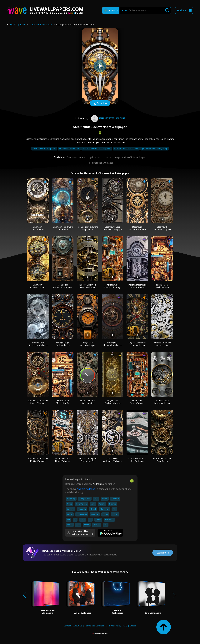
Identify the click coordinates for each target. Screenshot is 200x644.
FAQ (125, 626)
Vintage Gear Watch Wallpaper (88, 344)
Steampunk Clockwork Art (38, 228)
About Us (78, 626)
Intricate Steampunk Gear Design (162, 460)
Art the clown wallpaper (69, 149)
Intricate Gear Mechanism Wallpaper (38, 344)
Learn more (163, 553)
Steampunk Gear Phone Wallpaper (63, 460)
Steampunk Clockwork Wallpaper (137, 228)
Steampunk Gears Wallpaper (137, 402)
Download (100, 104)
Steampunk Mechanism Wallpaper (63, 286)
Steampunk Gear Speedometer (88, 402)
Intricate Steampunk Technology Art (88, 460)
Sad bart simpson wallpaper (126, 149)
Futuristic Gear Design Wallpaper (162, 402)
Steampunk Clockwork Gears (38, 286)
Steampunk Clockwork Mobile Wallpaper (38, 460)
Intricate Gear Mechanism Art (162, 286)
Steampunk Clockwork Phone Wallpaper (38, 402)
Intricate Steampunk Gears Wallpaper (137, 286)
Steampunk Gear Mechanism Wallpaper (112, 228)
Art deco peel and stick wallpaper (97, 149)
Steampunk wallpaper (41, 25)
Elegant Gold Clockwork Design (112, 402)
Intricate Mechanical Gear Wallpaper (137, 460)
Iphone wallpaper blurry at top (155, 149)
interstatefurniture (108, 118)
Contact (67, 626)
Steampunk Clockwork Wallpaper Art (88, 228)
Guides (133, 626)
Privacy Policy (114, 626)
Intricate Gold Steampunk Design (112, 286)
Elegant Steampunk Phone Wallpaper (137, 344)
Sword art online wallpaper (44, 149)
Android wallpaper (86, 489)
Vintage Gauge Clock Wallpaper (63, 344)
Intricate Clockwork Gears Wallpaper (88, 286)
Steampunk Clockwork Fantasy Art (63, 228)
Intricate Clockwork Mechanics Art (162, 344)
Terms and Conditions (95, 626)
